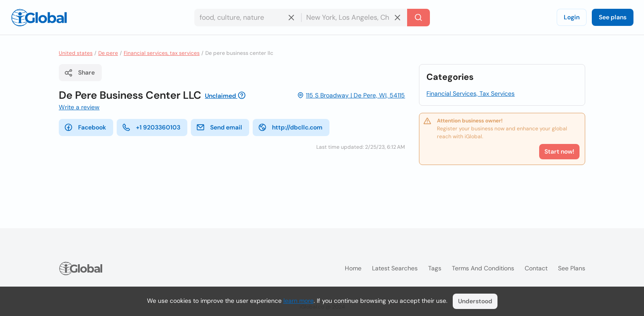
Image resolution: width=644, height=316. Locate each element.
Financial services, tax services (162, 53)
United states (76, 53)
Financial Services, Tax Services (470, 93)
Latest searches (395, 268)
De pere (108, 53)
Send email (219, 127)
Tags (435, 268)
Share (79, 73)
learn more (299, 301)
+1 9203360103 (151, 127)
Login (572, 17)
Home (353, 268)
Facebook (85, 127)
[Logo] (39, 18)
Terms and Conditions (483, 268)
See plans (613, 17)
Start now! (559, 151)
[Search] (419, 18)
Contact (536, 268)
